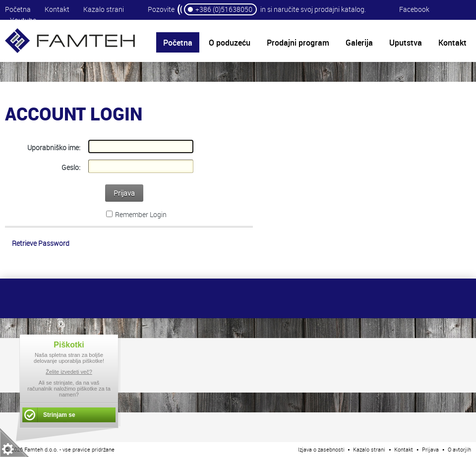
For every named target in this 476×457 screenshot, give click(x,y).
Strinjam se (59, 415)
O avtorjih (459, 449)
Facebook (414, 9)
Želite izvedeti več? (69, 372)
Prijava (124, 193)
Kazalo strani (104, 9)
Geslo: (71, 167)
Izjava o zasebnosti (321, 449)
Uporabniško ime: (54, 147)
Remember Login (141, 214)
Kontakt (57, 9)
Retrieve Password (41, 243)
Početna (18, 9)
